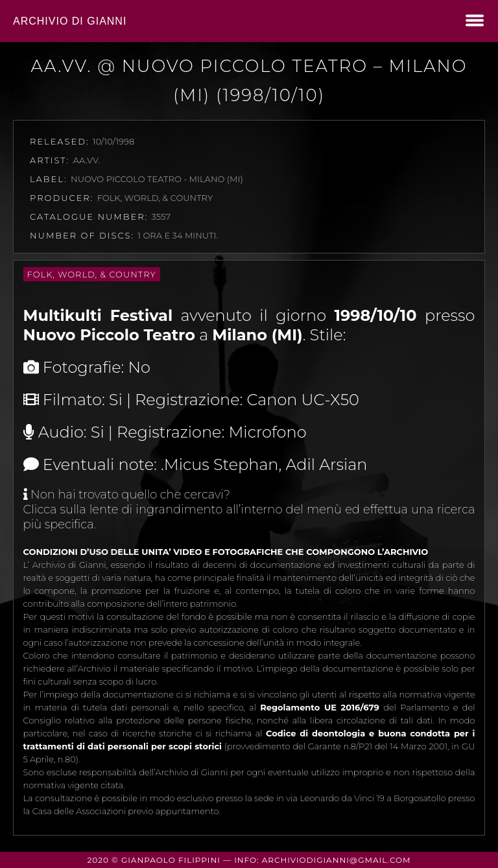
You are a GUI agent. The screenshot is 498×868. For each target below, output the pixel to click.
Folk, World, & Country (92, 274)
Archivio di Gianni (70, 21)
